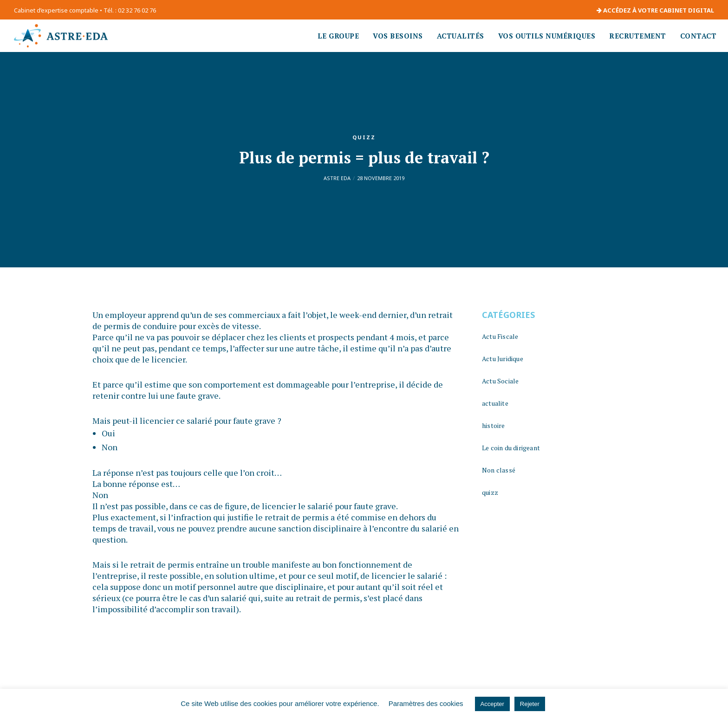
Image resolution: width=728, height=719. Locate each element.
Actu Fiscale (500, 336)
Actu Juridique (503, 359)
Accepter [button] (492, 704)
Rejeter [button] (530, 704)
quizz (364, 137)
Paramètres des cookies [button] (426, 703)
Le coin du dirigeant (511, 448)
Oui (108, 433)
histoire (494, 425)
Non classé (499, 470)
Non (110, 447)
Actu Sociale (500, 381)
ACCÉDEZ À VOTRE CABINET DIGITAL (655, 10)
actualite (495, 403)
